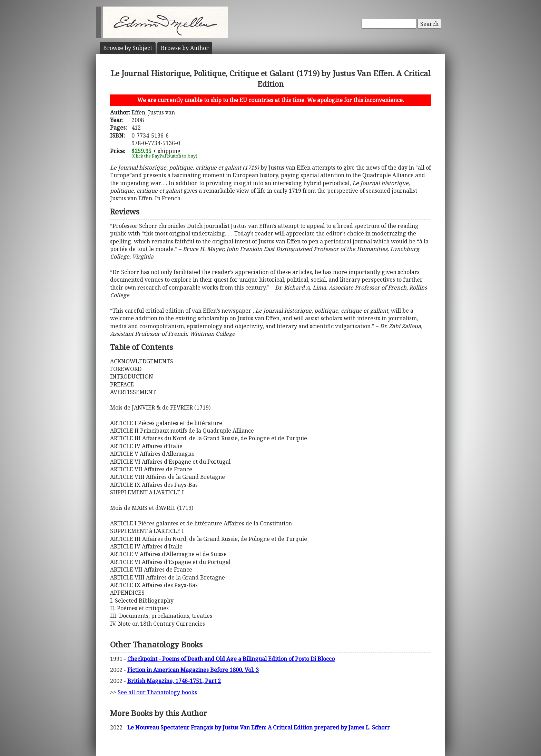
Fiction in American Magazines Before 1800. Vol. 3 (193, 670)
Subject (128, 48)
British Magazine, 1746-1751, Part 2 (174, 681)
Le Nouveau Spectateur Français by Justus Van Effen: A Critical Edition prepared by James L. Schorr (259, 727)
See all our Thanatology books (157, 692)
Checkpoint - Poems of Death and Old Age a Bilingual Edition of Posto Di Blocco (231, 659)
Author (185, 48)
